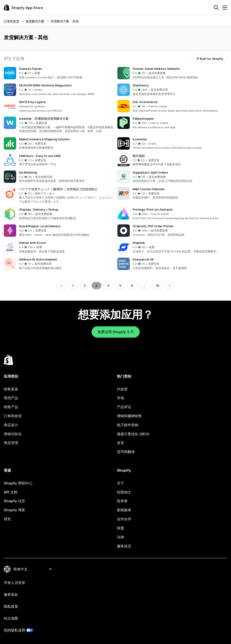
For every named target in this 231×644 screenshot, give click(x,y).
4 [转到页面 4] (108, 285)
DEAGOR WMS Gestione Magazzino (45, 85)
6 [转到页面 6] (132, 285)
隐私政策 (11, 606)
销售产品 (11, 407)
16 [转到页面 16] (157, 285)
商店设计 (11, 425)
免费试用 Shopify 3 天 (116, 332)
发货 (120, 443)
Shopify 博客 (14, 510)
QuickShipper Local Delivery (40, 226)
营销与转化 (13, 434)
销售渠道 (11, 389)
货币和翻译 (126, 452)
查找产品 (11, 398)
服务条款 (11, 594)
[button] (59, 73)
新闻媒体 (124, 510)
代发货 (122, 389)
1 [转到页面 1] (73, 285)
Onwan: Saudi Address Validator (156, 69)
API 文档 (11, 492)
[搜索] (216, 8)
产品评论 (124, 407)
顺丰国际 (139, 156)
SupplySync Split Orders (150, 172)
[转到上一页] (61, 286)
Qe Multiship (28, 172)
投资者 (122, 501)
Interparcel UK (143, 259)
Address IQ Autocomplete (38, 259)
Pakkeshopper (143, 118)
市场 (120, 398)
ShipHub (139, 243)
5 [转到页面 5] (120, 285)
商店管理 (11, 443)
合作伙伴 (124, 519)
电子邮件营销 (128, 425)
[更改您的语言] (32, 569)
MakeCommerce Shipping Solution (44, 139)
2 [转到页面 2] (85, 285)
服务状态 (124, 546)
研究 (7, 519)
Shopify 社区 (14, 501)
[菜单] (225, 8)
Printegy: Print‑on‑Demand (152, 209)
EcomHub (140, 139)
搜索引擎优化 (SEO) (133, 434)
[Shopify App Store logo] (23, 7)
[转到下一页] (170, 286)
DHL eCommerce (145, 102)
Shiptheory (141, 85)
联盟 (120, 528)
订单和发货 (13, 416)
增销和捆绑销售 (129, 416)
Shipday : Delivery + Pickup (39, 209)
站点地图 (11, 618)
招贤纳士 (124, 492)
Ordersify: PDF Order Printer (153, 226)
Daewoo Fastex (31, 69)
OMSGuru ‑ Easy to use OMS (40, 156)
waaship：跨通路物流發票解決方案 (44, 118)
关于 (120, 483)
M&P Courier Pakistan (149, 189)
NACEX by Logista (32, 102)
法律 (120, 537)
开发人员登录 (14, 583)
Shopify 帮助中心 (18, 483)
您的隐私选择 (14, 630)
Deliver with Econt (32, 243)
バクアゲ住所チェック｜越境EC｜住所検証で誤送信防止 (58, 189)
